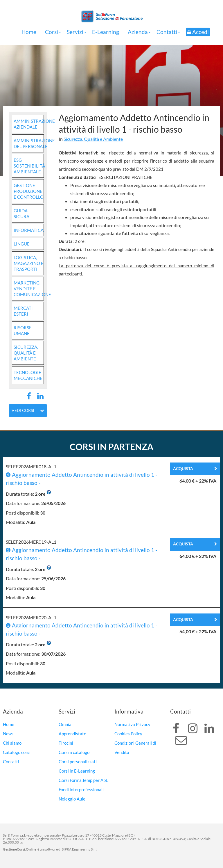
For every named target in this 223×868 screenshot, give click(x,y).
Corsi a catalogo (74, 752)
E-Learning (106, 32)
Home (29, 32)
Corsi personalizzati (78, 762)
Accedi (198, 32)
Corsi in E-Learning (77, 771)
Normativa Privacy (132, 724)
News (8, 734)
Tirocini (66, 743)
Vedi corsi (28, 410)
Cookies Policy (128, 734)
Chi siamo (12, 743)
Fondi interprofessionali (81, 789)
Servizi (75, 32)
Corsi (52, 32)
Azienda (138, 32)
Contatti (167, 32)
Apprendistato (72, 734)
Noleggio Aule (72, 799)
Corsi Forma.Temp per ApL (83, 780)
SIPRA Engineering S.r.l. (80, 849)
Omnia (65, 724)
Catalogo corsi (17, 752)
